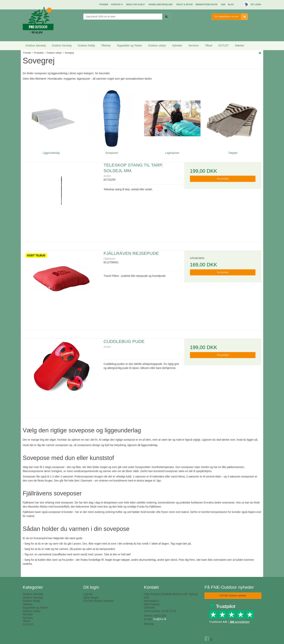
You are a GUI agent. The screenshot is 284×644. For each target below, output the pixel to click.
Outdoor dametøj (35, 45)
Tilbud (209, 45)
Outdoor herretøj (62, 45)
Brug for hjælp (135, 4)
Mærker (240, 45)
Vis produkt (223, 179)
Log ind (88, 594)
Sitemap (149, 624)
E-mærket (239, 5)
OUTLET (223, 45)
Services (194, 45)
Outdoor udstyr (157, 45)
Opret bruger (91, 598)
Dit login (256, 4)
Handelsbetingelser (160, 4)
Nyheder (177, 45)
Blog (231, 4)
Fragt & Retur (185, 4)
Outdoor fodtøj (86, 45)
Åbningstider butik (207, 4)
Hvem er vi (117, 4)
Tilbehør (106, 45)
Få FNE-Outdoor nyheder (99, 601)
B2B (223, 4)
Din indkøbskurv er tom (231, 17)
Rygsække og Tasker (129, 45)
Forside (104, 4)
